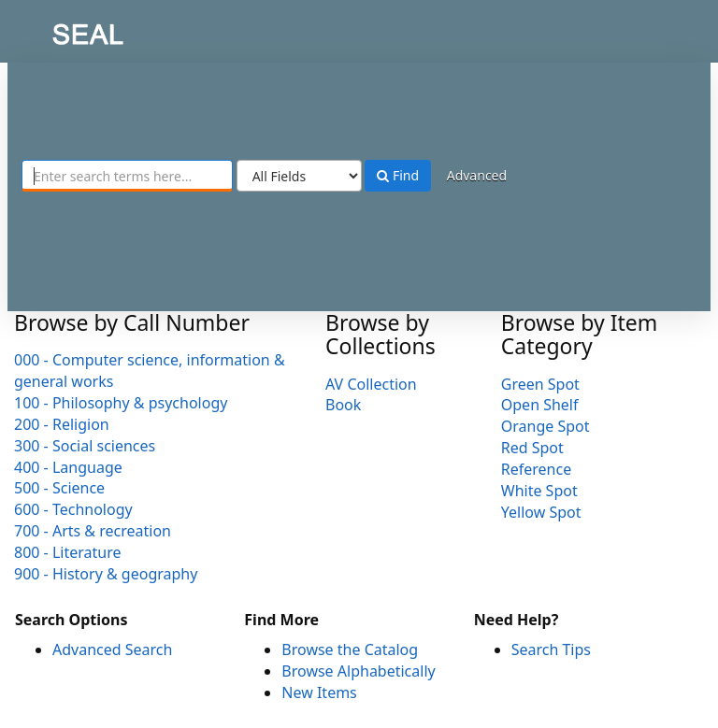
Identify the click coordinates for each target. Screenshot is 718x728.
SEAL (50, 29)
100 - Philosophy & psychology (121, 403)
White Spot (539, 491)
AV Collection (371, 384)
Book (343, 405)
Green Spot (540, 384)
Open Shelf (540, 405)
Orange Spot (546, 426)
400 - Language (68, 467)
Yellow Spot (541, 512)
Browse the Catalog (350, 649)
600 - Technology (73, 509)
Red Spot (532, 448)
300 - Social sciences (85, 446)
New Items (319, 692)
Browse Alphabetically (358, 671)
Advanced (477, 175)
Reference (536, 469)
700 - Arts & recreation (93, 531)
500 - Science (59, 488)
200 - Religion (62, 424)
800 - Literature (67, 552)
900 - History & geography (106, 574)
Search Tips (551, 649)
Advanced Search (112, 649)
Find (398, 175)
